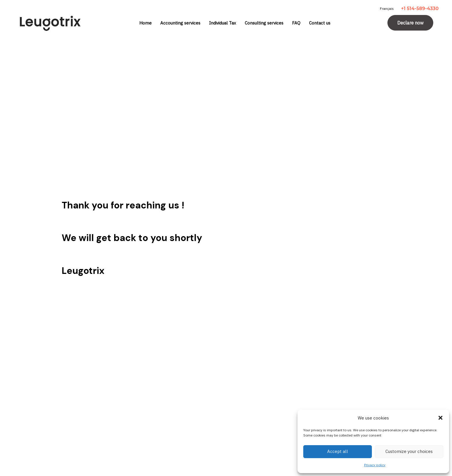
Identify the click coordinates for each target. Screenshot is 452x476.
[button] (440, 418)
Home (145, 23)
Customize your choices (409, 451)
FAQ (296, 23)
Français (387, 9)
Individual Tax (223, 23)
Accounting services (180, 23)
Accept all (338, 451)
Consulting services (264, 23)
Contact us (320, 23)
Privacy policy (375, 465)
